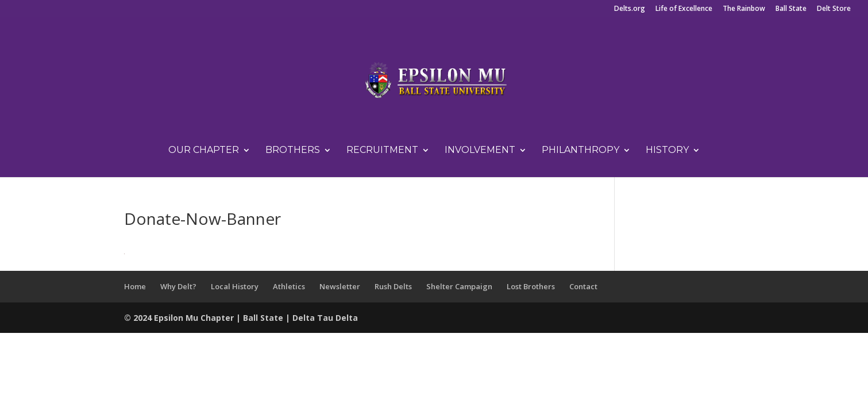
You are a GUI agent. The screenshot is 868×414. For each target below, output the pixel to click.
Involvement (480, 151)
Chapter (218, 318)
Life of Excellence (684, 9)
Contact (583, 286)
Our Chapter (204, 151)
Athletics (289, 286)
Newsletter (340, 286)
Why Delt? (178, 286)
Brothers (293, 151)
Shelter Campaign (459, 286)
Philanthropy (580, 151)
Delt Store (834, 9)
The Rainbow (744, 9)
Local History (235, 286)
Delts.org (630, 9)
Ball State (791, 9)
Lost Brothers (531, 286)
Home (135, 286)
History (667, 151)
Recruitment (382, 151)
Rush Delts (393, 286)
